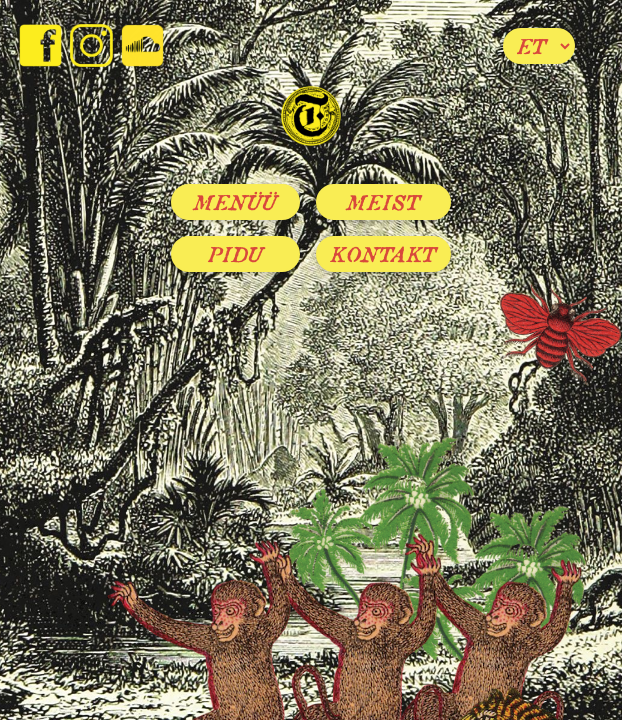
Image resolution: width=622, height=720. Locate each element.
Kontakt (383, 254)
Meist (383, 202)
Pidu (236, 254)
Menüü (235, 202)
